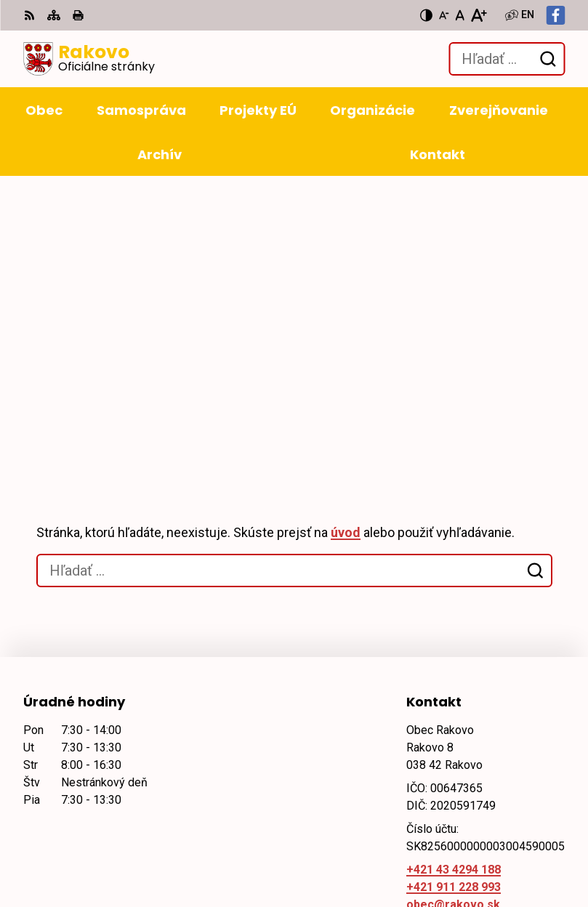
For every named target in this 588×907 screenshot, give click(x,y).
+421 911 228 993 (454, 611)
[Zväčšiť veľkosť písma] (479, 15)
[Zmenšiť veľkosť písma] (444, 15)
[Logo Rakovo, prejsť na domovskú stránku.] (89, 59)
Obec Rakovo (146, 750)
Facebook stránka (456, 646)
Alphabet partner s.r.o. (222, 736)
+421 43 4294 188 (454, 593)
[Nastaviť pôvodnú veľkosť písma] (460, 15)
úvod (346, 256)
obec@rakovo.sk (453, 628)
